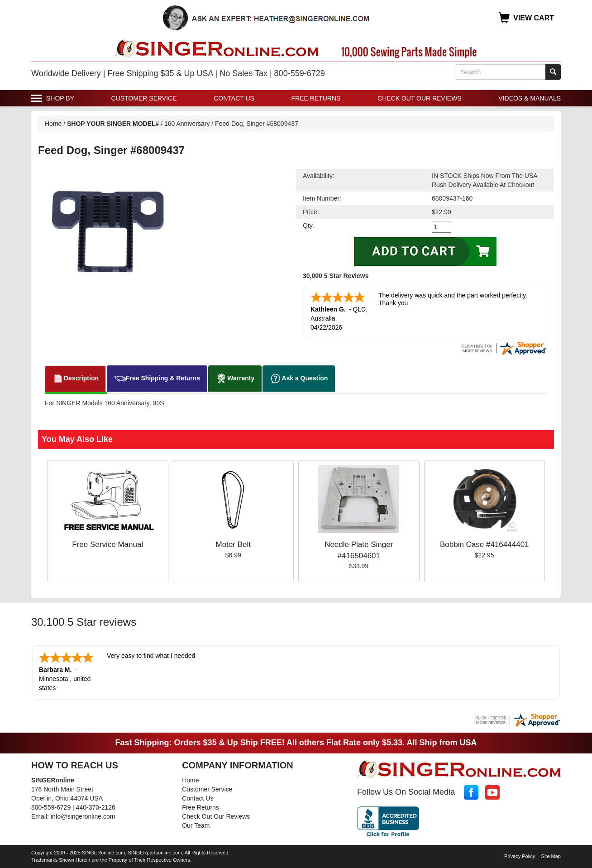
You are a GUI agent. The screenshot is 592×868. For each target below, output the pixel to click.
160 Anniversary (188, 124)
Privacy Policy (520, 856)
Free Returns (316, 98)
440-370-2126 (96, 807)
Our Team (196, 825)
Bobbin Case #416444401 (485, 544)
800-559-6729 (51, 807)
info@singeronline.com (83, 816)
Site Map (551, 856)
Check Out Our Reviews (420, 98)
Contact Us (234, 98)
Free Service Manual (107, 544)
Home (53, 124)
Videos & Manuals (530, 98)
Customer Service (144, 98)
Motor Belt (233, 544)
